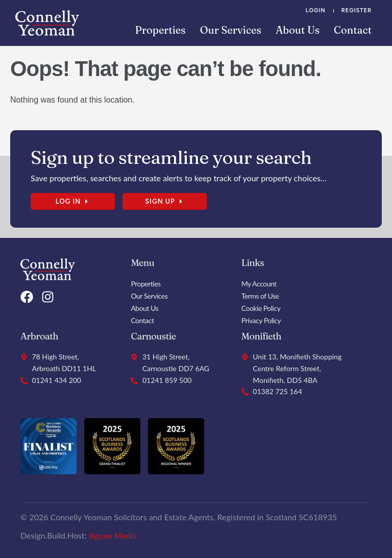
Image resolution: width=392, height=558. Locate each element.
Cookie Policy (261, 308)
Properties (161, 30)
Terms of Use (260, 296)
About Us (298, 30)
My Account (259, 284)
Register (357, 10)
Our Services (231, 30)
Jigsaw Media (113, 535)
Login (316, 10)
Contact (353, 30)
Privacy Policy (261, 320)
